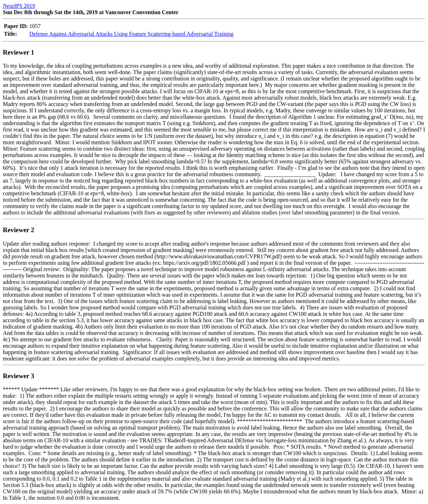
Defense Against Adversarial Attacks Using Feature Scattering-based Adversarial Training (132, 34)
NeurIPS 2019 (19, 6)
